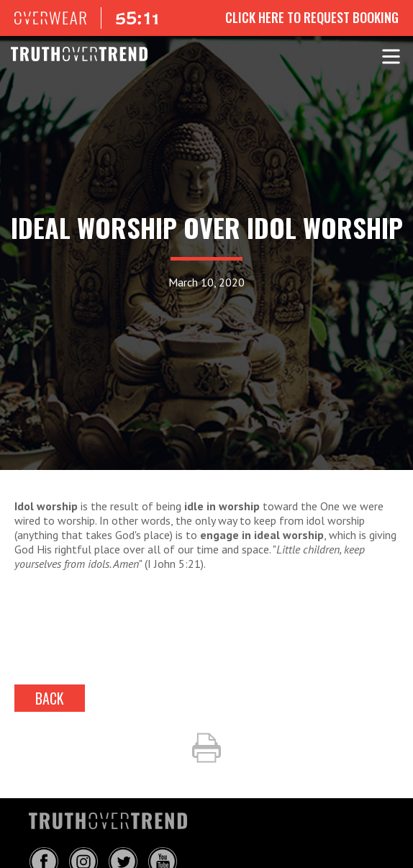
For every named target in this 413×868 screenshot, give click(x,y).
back (50, 698)
